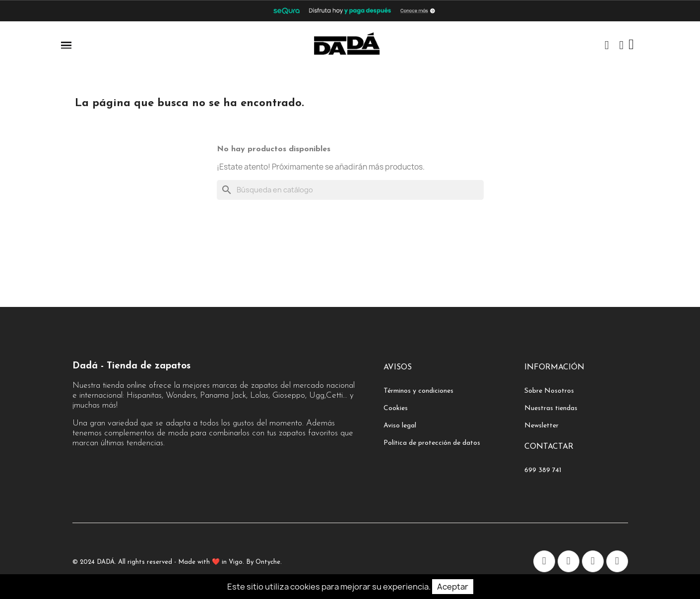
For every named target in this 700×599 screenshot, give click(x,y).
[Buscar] (350, 190)
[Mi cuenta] (621, 45)
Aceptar (453, 587)
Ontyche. (269, 562)
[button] (607, 45)
